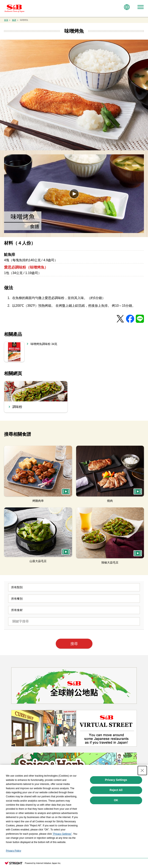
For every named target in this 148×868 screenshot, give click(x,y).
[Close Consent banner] (142, 770)
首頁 (6, 20)
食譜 (14, 20)
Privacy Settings (116, 780)
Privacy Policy (14, 851)
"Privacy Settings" (62, 834)
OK (116, 800)
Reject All (116, 790)
